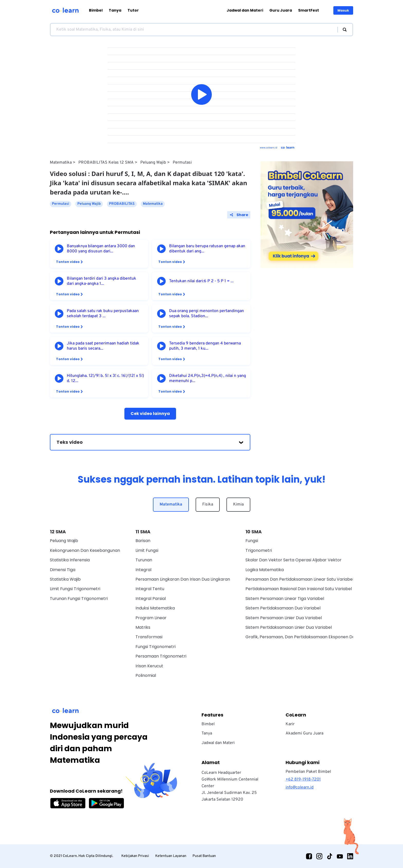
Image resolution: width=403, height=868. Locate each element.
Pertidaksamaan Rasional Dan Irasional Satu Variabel (299, 589)
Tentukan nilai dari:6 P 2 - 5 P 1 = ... (201, 281)
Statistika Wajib (65, 579)
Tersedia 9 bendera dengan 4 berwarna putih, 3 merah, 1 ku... (205, 346)
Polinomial (146, 675)
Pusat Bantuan (204, 856)
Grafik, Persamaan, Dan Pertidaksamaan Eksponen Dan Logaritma (312, 637)
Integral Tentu (150, 589)
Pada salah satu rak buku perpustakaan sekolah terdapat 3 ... (103, 314)
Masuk (343, 10)
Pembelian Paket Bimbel (308, 772)
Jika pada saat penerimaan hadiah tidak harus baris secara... (103, 346)
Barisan (143, 541)
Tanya (115, 10)
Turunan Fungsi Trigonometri (79, 599)
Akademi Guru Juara (304, 733)
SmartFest (309, 10)
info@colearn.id (300, 787)
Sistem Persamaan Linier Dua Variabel (284, 618)
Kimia (238, 504)
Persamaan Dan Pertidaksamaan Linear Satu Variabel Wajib (306, 579)
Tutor (133, 10)
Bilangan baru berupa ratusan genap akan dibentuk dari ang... (207, 249)
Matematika (61, 163)
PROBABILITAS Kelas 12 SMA (106, 163)
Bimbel (96, 10)
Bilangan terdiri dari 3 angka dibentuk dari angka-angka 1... (102, 281)
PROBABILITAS (122, 204)
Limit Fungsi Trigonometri (75, 589)
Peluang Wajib (153, 163)
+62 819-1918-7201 (303, 780)
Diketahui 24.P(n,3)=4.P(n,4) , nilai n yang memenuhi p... (208, 378)
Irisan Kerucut (149, 666)
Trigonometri (259, 550)
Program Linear (151, 618)
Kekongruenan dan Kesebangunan (85, 550)
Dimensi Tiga (63, 570)
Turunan (144, 560)
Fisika (208, 504)
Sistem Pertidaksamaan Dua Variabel (283, 608)
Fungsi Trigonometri (155, 647)
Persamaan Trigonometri (161, 656)
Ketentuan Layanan (171, 856)
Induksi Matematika (155, 608)
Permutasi (182, 163)
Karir (290, 724)
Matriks (143, 627)
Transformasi (149, 637)
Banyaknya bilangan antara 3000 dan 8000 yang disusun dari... (101, 249)
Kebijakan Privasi (135, 856)
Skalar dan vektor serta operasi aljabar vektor (294, 560)
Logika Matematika (265, 570)
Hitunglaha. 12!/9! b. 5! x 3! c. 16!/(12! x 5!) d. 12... (105, 378)
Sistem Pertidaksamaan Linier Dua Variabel (289, 627)
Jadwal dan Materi (245, 10)
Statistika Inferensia (70, 560)
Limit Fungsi (147, 550)
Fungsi (252, 541)
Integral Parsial (151, 599)
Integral (143, 570)
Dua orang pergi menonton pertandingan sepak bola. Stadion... (207, 314)
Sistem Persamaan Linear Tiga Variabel (285, 599)
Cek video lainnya (150, 414)
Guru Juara (281, 10)
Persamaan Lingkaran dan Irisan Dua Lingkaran (183, 579)
